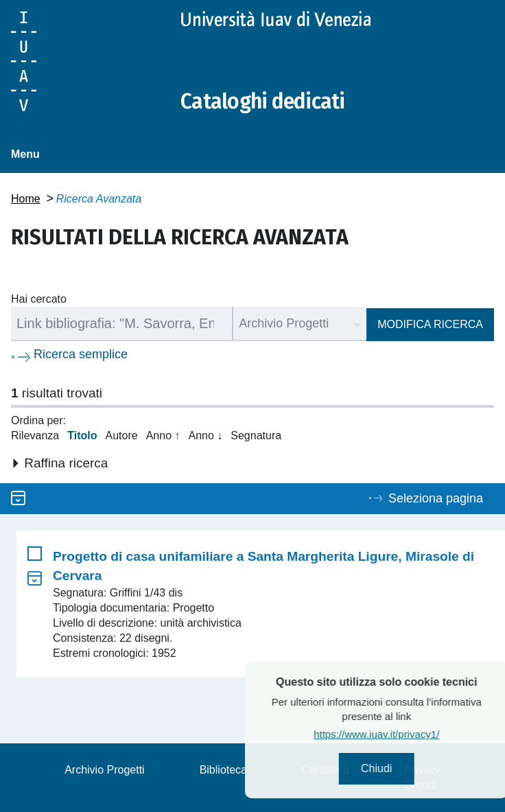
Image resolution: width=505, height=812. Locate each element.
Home (26, 199)
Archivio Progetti (105, 770)
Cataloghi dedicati (263, 102)
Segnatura (256, 436)
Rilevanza (35, 436)
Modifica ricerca (430, 324)
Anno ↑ (163, 436)
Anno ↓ (205, 436)
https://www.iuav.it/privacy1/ (403, 734)
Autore (122, 436)
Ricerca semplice (81, 354)
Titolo (82, 436)
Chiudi (403, 768)
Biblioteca (223, 770)
